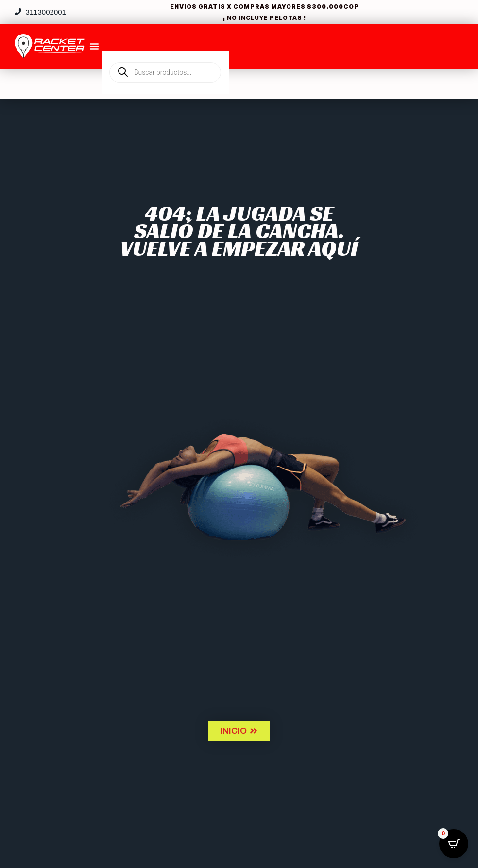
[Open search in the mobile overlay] (165, 56)
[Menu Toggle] (94, 46)
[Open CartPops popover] (454, 844)
